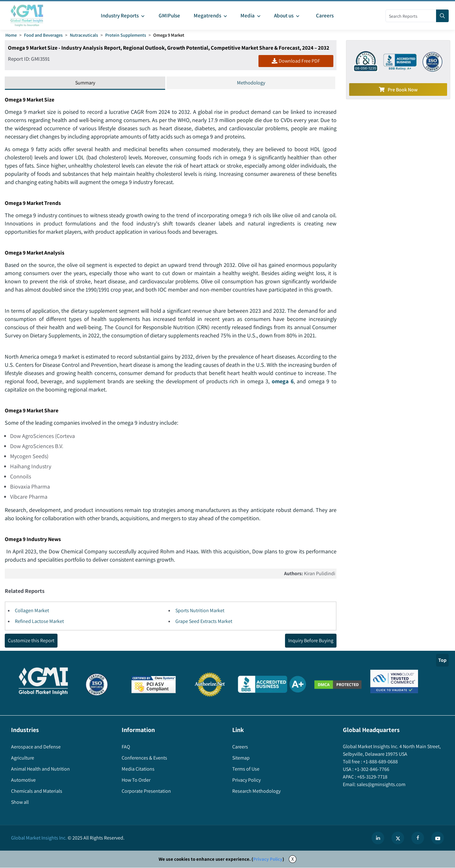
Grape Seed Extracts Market (204, 622)
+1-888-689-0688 (380, 762)
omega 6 (283, 382)
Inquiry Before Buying (311, 641)
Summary (85, 83)
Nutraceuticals (84, 35)
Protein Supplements (126, 35)
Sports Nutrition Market (200, 611)
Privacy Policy (268, 859)
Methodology (251, 83)
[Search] (442, 16)
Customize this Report (31, 641)
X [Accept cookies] (293, 859)
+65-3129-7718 (372, 777)
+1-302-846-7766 (371, 770)
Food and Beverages (43, 35)
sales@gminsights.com (381, 785)
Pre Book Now (398, 90)
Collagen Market (32, 611)
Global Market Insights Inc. (39, 838)
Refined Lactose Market (39, 622)
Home (11, 35)
